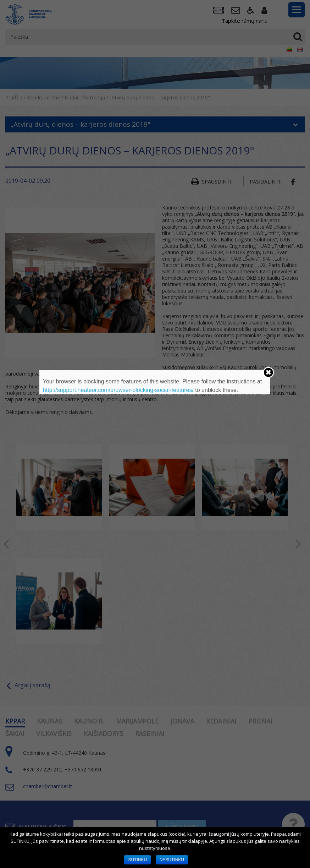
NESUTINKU (172, 860)
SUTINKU (137, 860)
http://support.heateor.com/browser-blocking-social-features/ (118, 390)
